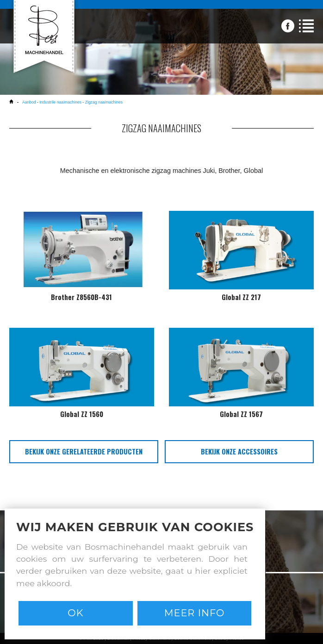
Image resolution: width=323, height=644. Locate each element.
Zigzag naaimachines (104, 102)
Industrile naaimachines (60, 102)
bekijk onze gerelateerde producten (84, 451)
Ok (75, 613)
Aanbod (30, 102)
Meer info (195, 613)
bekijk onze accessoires (239, 451)
